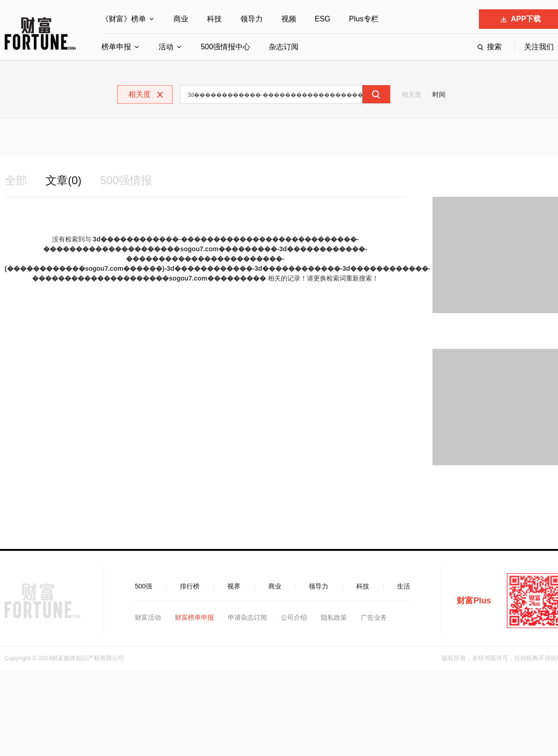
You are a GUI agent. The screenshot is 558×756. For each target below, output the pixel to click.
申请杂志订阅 (247, 617)
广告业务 (374, 617)
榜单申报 (116, 47)
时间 (439, 94)
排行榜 (190, 586)
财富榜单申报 (194, 617)
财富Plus (474, 601)
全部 (16, 180)
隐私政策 (334, 617)
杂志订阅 (284, 47)
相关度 (412, 94)
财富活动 (148, 617)
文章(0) (63, 180)
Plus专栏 (364, 19)
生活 (404, 586)
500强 (143, 586)
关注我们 (539, 47)
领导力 (252, 19)
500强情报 (126, 180)
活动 (166, 47)
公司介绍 (294, 617)
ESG (323, 19)
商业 (181, 19)
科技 (214, 19)
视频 (289, 19)
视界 (234, 586)
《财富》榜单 (124, 19)
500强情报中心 (226, 47)
